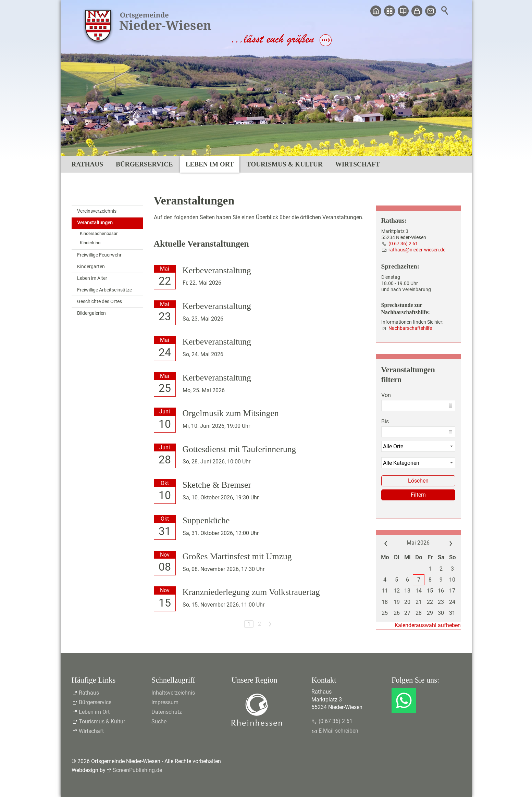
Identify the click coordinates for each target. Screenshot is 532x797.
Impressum (165, 702)
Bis (385, 421)
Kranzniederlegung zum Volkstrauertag (251, 592)
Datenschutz (167, 712)
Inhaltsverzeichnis (173, 693)
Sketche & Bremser (217, 485)
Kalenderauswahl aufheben (428, 625)
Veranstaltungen (95, 223)
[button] (404, 700)
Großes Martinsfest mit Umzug (237, 556)
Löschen (418, 481)
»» (445, 543)
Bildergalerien (91, 313)
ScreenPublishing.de (137, 770)
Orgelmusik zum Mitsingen (231, 413)
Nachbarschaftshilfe (410, 328)
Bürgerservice (144, 164)
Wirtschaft (358, 164)
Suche (159, 721)
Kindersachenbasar (99, 233)
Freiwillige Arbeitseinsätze (104, 290)
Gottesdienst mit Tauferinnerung (239, 449)
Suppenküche (206, 520)
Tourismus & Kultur (285, 164)
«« (391, 543)
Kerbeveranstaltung (217, 270)
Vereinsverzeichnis (97, 211)
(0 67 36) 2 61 (403, 244)
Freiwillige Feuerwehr (99, 255)
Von (386, 395)
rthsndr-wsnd (417, 250)
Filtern (418, 495)
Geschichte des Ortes (100, 302)
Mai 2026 (418, 543)
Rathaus (87, 164)
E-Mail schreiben (338, 731)
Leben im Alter (92, 278)
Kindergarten (91, 267)
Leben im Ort (210, 164)
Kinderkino (90, 243)
